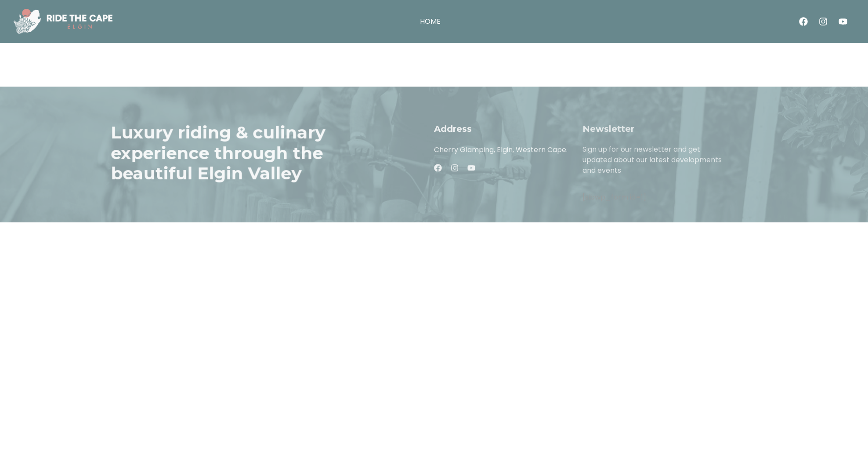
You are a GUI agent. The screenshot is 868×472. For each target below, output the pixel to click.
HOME (430, 22)
